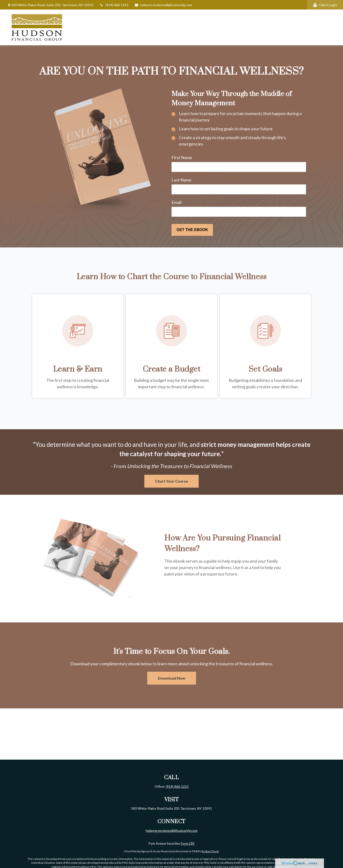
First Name (182, 157)
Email (177, 202)
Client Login (325, 5)
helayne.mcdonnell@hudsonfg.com (163, 5)
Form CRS (188, 843)
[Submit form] (192, 230)
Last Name (182, 180)
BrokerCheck (210, 851)
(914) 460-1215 (114, 5)
